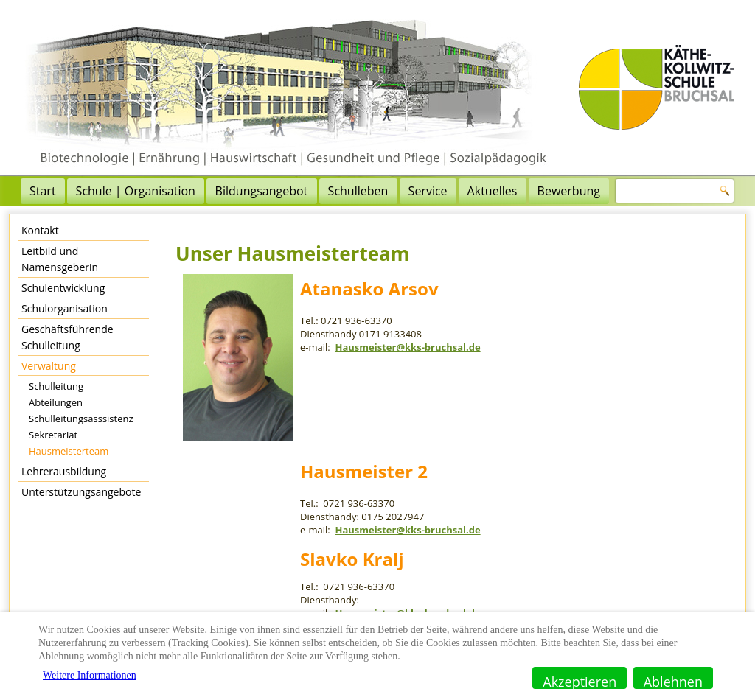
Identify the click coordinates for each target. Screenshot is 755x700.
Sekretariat (53, 435)
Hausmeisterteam (69, 451)
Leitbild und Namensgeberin (60, 259)
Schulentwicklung (63, 288)
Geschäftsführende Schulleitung (67, 337)
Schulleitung (56, 386)
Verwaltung (49, 366)
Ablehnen (673, 681)
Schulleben (358, 191)
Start (43, 191)
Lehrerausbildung (64, 471)
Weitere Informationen (90, 675)
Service (428, 191)
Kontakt (40, 230)
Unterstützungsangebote (81, 492)
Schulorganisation (65, 308)
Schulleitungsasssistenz (81, 419)
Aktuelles (493, 191)
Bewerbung (569, 191)
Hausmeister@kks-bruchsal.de (407, 347)
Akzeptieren (580, 681)
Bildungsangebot (262, 191)
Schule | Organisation (136, 191)
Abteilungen (56, 402)
